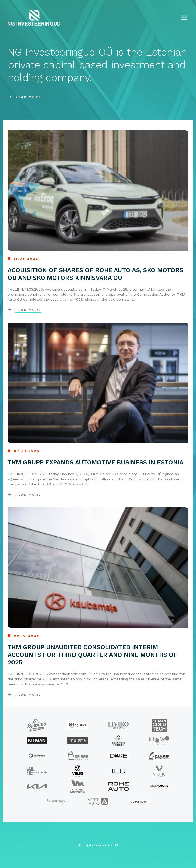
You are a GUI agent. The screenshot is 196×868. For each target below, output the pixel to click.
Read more (28, 310)
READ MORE (28, 97)
